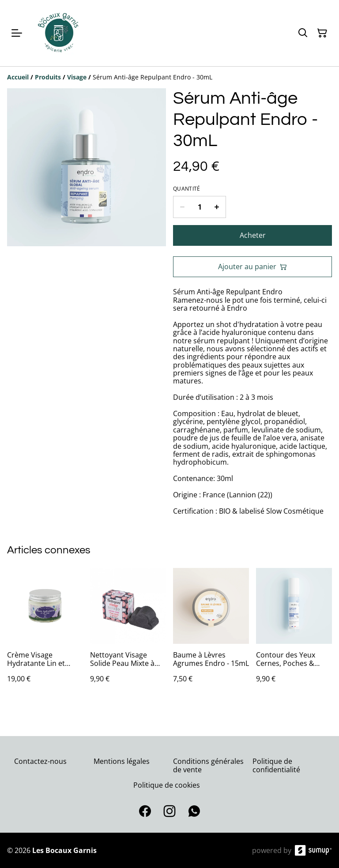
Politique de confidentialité (276, 765)
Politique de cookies (167, 785)
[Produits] (48, 77)
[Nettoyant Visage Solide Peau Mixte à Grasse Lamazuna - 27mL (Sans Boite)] (128, 634)
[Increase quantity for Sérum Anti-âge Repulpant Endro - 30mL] (217, 207)
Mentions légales (122, 761)
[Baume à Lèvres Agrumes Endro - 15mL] (211, 634)
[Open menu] (17, 33)
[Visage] (77, 77)
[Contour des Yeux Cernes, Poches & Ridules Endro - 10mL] (294, 634)
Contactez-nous (40, 761)
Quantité (186, 189)
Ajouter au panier (252, 267)
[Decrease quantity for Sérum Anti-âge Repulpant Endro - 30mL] (182, 207)
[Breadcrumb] (169, 77)
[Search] (303, 33)
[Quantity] (200, 207)
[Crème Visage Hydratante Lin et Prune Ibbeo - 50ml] (45, 634)
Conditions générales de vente (208, 765)
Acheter (253, 235)
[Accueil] (18, 77)
